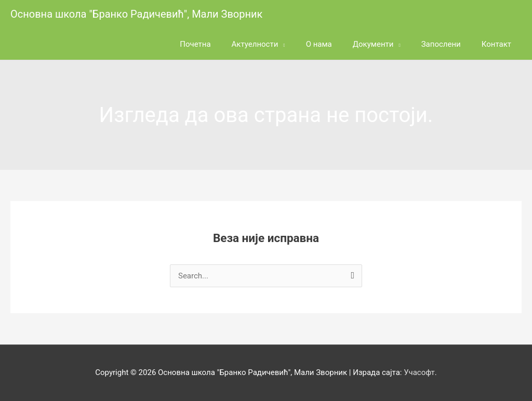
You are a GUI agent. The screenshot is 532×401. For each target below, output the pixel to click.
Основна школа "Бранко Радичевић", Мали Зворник (136, 14)
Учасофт (419, 372)
